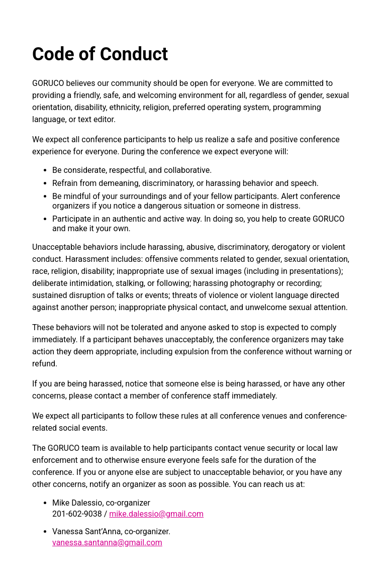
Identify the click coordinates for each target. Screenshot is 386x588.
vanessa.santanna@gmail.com (107, 543)
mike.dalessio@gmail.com (156, 514)
